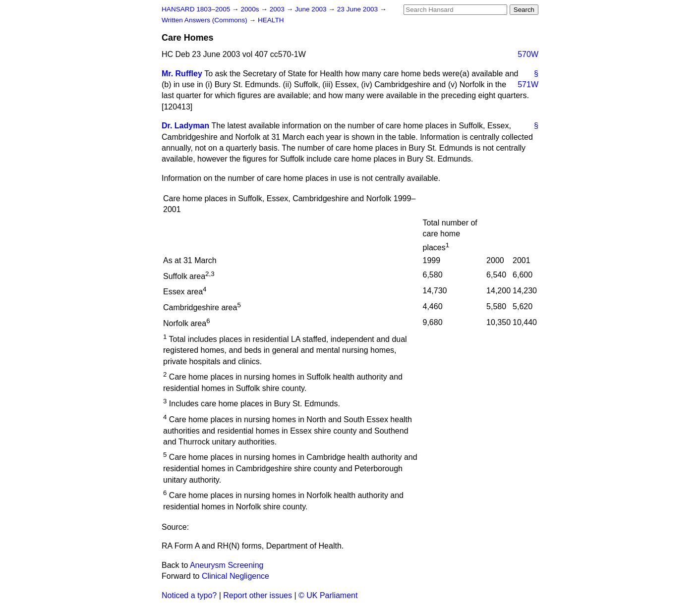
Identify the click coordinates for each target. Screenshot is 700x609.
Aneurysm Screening (227, 565)
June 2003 (312, 9)
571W (528, 84)
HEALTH (271, 20)
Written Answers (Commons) (205, 20)
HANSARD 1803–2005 (196, 9)
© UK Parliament (328, 595)
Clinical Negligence (235, 576)
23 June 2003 (358, 9)
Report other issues (258, 595)
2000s (251, 9)
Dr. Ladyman (185, 126)
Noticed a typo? (189, 595)
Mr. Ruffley (182, 74)
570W (528, 54)
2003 (278, 9)
